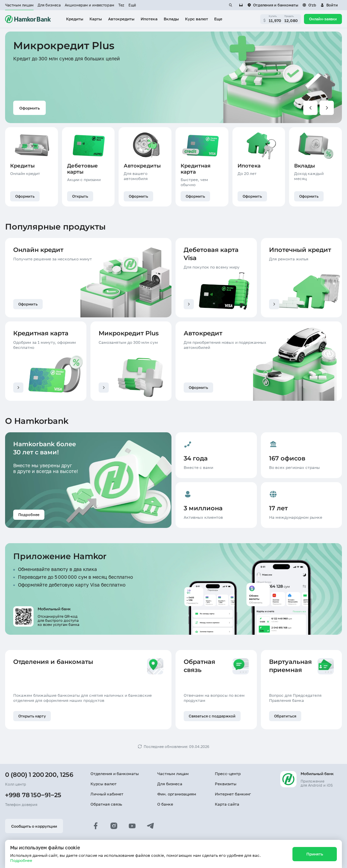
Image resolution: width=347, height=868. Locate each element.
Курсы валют (104, 784)
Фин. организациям (177, 794)
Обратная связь (106, 804)
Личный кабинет (107, 794)
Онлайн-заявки (323, 19)
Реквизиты (226, 784)
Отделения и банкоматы (115, 774)
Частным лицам (19, 5)
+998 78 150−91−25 (33, 795)
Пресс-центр (228, 774)
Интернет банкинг (233, 794)
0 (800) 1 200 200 (31, 775)
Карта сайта (227, 804)
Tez (121, 5)
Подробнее (21, 860)
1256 (67, 775)
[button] (329, 5)
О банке (165, 804)
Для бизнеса (49, 5)
